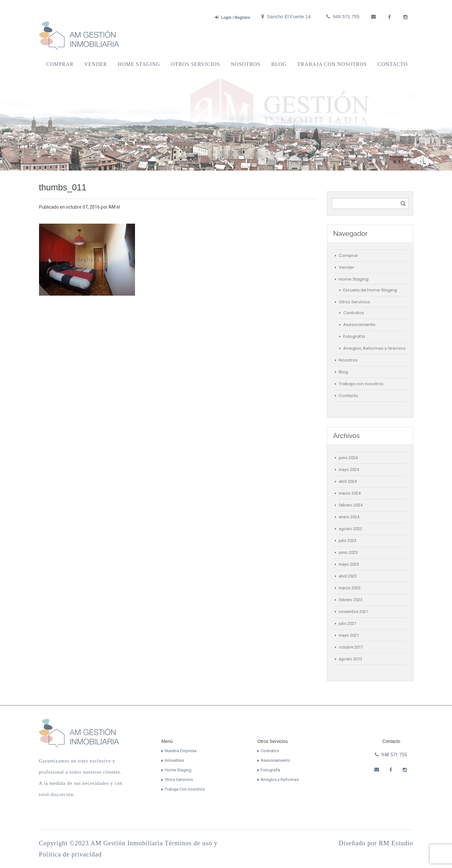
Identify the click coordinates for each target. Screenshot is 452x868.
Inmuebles (174, 760)
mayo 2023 (349, 564)
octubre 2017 (351, 647)
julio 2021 (348, 623)
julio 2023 (348, 541)
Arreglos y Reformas (280, 780)
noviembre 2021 (353, 612)
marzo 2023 (350, 588)
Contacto (393, 64)
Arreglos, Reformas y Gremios (374, 348)
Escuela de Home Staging (370, 290)
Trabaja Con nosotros (185, 789)
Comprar (60, 64)
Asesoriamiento (275, 760)
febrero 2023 (351, 600)
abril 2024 (348, 481)
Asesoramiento (359, 325)
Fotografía (354, 336)
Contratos (354, 313)
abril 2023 (348, 576)
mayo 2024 (349, 470)
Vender (96, 64)
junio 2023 (348, 552)
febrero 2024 (351, 505)
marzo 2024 (350, 493)
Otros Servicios (196, 64)
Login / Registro (233, 17)
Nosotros (246, 64)
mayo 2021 (349, 635)
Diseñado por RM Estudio (376, 843)
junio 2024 (348, 458)
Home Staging (139, 64)
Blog (279, 64)
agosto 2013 (350, 659)
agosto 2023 (350, 529)
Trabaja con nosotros (332, 64)
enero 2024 (349, 517)
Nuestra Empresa (181, 751)
